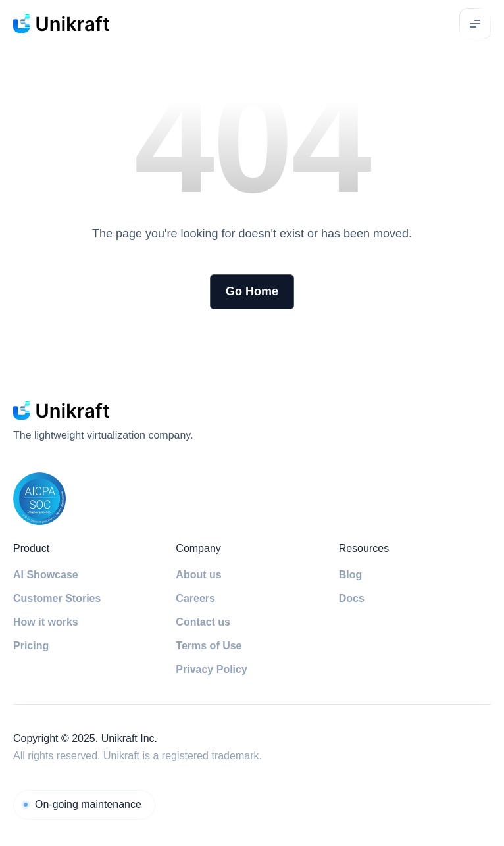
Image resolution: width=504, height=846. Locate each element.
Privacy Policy (212, 669)
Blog (351, 575)
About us (198, 575)
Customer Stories (57, 598)
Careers (195, 598)
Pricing (31, 646)
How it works (46, 622)
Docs (352, 598)
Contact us (203, 622)
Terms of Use (209, 646)
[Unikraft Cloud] (84, 805)
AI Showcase (46, 575)
